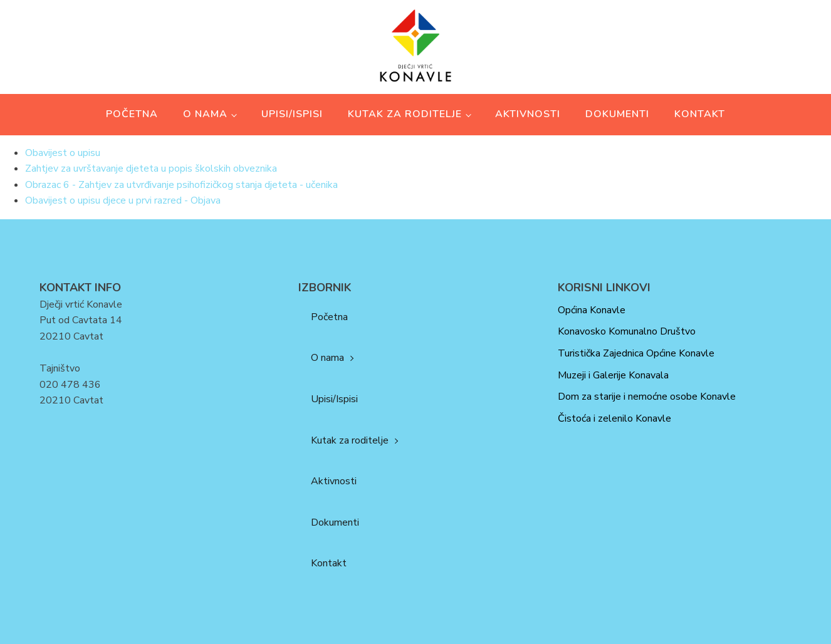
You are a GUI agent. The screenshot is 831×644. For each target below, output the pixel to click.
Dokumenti (617, 114)
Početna (132, 114)
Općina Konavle (592, 310)
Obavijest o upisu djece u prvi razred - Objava (123, 200)
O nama (205, 114)
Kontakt (700, 114)
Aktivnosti (528, 114)
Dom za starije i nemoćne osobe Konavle (647, 397)
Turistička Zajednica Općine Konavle (636, 353)
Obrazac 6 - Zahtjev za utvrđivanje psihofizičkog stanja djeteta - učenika (181, 185)
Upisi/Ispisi (292, 114)
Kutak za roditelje (405, 114)
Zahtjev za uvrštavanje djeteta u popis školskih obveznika (151, 169)
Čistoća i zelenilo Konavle (614, 418)
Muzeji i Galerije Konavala (613, 375)
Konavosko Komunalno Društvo (627, 331)
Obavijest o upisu (63, 153)
